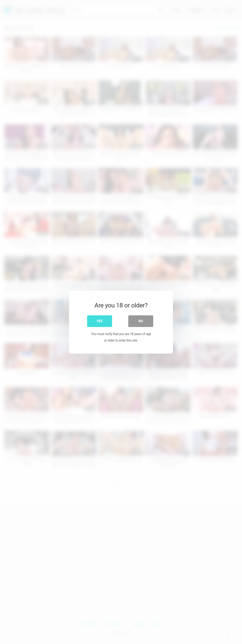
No (141, 321)
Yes (100, 321)
